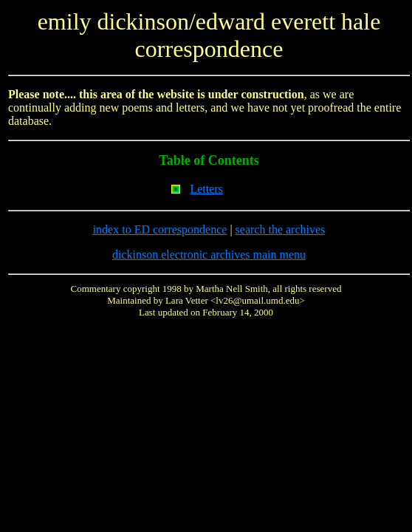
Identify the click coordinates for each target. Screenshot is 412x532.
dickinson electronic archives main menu (209, 255)
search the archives (281, 229)
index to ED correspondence (160, 229)
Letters (206, 189)
